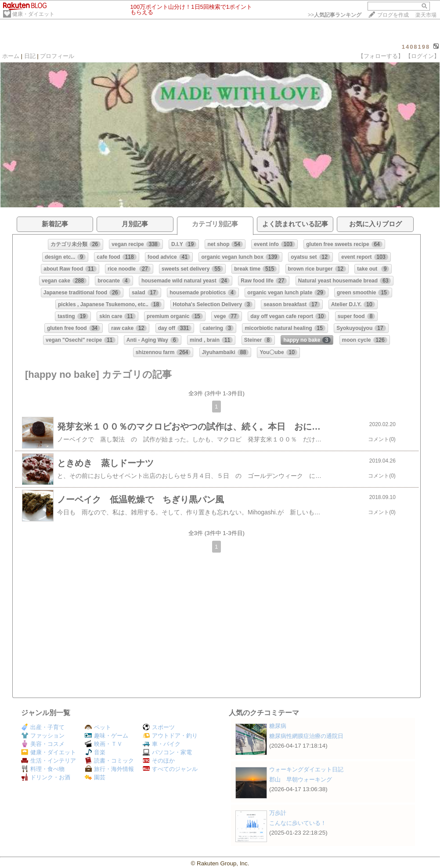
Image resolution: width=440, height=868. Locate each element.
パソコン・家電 (167, 752)
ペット (98, 727)
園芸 (95, 777)
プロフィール (57, 56)
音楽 (95, 752)
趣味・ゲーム (106, 736)
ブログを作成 (393, 15)
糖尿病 (278, 726)
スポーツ (159, 727)
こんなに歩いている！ (298, 823)
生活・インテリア (49, 761)
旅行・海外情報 (109, 769)
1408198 (416, 47)
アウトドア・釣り (170, 736)
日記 (30, 56)
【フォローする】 (381, 56)
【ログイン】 (422, 56)
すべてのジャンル (170, 769)
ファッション (43, 736)
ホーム (11, 56)
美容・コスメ (43, 744)
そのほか (159, 761)
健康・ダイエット (33, 14)
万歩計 (278, 813)
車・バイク (162, 744)
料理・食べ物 (43, 769)
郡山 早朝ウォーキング (301, 779)
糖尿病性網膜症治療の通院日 (306, 736)
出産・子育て (43, 727)
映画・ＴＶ (104, 744)
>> (335, 15)
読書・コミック (109, 761)
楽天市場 (426, 15)
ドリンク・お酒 (46, 777)
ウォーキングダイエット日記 (306, 769)
